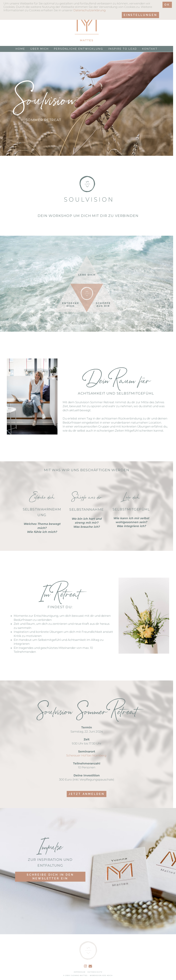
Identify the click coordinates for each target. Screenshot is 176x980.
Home (20, 49)
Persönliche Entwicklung (79, 49)
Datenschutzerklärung (90, 10)
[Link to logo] (87, 23)
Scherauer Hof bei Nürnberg (87, 755)
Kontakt (150, 49)
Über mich (40, 49)
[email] (90, 966)
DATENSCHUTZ (95, 972)
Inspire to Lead (123, 49)
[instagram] (85, 966)
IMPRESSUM (80, 972)
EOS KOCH (108, 975)
